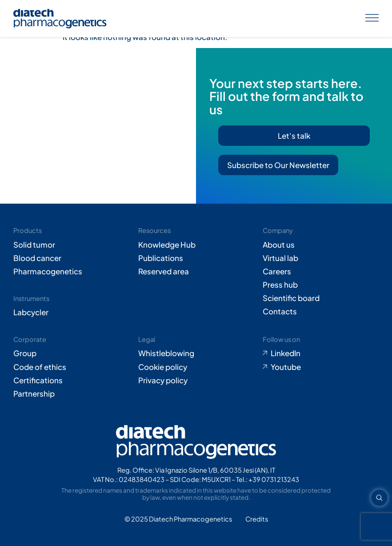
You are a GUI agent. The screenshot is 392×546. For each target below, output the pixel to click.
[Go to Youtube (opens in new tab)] (321, 367)
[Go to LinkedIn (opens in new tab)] (321, 353)
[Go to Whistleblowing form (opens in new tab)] (196, 353)
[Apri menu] (372, 19)
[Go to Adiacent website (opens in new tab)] (257, 519)
